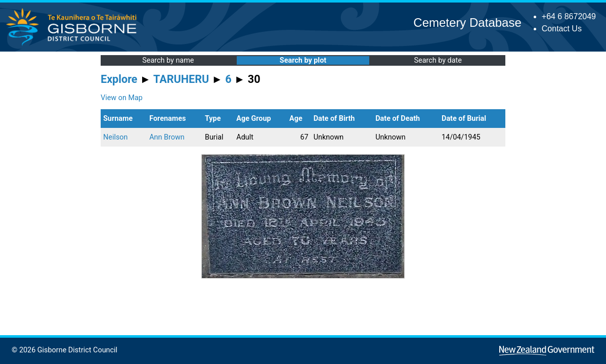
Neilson (115, 137)
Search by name (168, 60)
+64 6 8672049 (569, 16)
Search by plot (303, 60)
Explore (119, 79)
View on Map (122, 98)
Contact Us (562, 29)
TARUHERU (181, 79)
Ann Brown (167, 137)
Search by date (438, 60)
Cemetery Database (467, 22)
